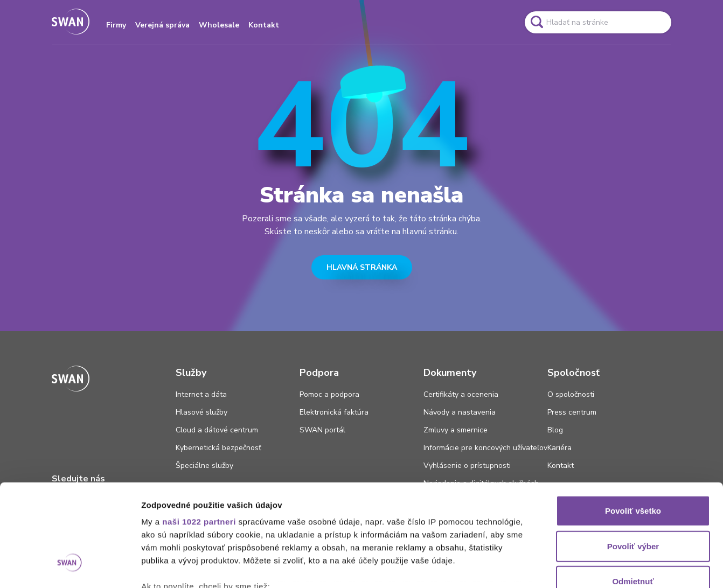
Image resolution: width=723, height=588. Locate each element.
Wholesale (219, 25)
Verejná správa (162, 25)
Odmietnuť (633, 494)
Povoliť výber (633, 458)
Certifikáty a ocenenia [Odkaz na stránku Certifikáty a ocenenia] (461, 394)
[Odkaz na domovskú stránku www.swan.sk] (71, 22)
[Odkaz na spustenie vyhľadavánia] (537, 22)
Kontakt (264, 25)
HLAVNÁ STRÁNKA (362, 267)
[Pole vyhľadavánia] (598, 22)
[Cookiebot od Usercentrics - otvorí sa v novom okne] (70, 567)
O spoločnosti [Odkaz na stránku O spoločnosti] (571, 394)
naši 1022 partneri (199, 434)
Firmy (116, 25)
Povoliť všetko (633, 423)
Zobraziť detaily (563, 567)
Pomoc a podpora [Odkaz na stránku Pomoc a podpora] (329, 394)
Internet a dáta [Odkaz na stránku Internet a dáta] (201, 394)
